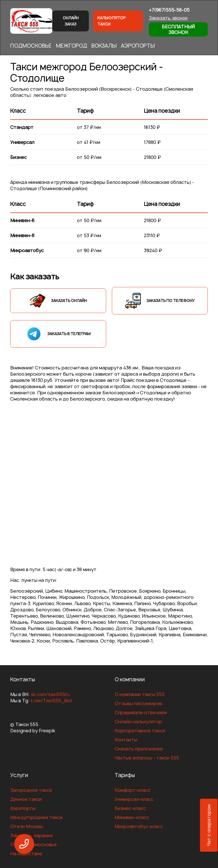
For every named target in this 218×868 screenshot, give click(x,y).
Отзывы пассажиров (138, 703)
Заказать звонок (168, 18)
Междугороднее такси (36, 817)
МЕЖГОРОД (72, 46)
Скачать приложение (139, 749)
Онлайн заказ (71, 21)
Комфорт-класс (133, 790)
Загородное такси (31, 790)
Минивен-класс (132, 817)
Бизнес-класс (130, 808)
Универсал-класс (134, 799)
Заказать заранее (32, 835)
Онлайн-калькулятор (138, 722)
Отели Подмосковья (33, 844)
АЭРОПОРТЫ (138, 46)
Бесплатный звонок (178, 29)
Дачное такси (26, 799)
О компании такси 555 (140, 694)
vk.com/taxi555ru (50, 694)
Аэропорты (23, 808)
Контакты (126, 740)
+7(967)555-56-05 (169, 10)
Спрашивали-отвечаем (141, 712)
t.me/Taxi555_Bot (52, 701)
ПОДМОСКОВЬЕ (31, 46)
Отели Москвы (27, 826)
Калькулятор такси (111, 21)
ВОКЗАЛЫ (104, 46)
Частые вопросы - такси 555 (147, 758)
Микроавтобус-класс (139, 826)
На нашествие (26, 854)
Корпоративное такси (140, 731)
